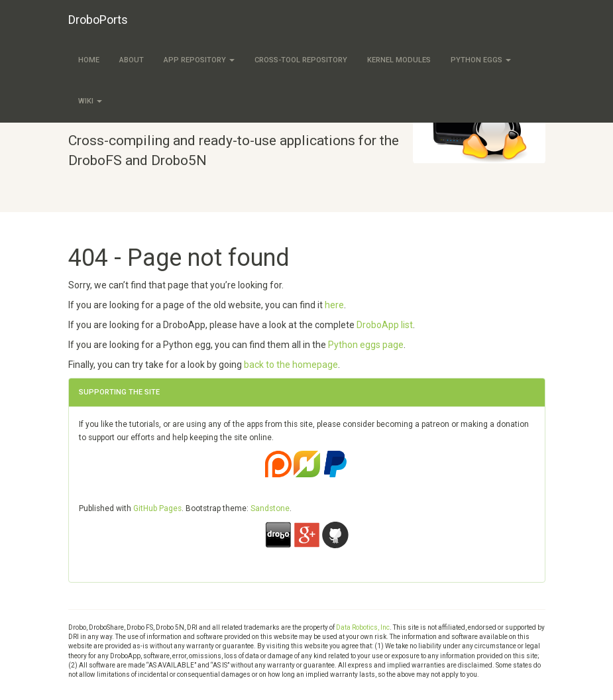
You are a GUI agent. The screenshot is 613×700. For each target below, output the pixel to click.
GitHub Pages (157, 508)
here (334, 305)
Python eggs (481, 60)
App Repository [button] (199, 60)
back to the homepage (291, 365)
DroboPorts (98, 20)
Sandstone (270, 508)
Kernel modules (399, 60)
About (132, 60)
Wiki (90, 101)
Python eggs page (366, 345)
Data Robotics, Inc (363, 627)
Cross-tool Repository (301, 60)
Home (89, 60)
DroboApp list (385, 325)
